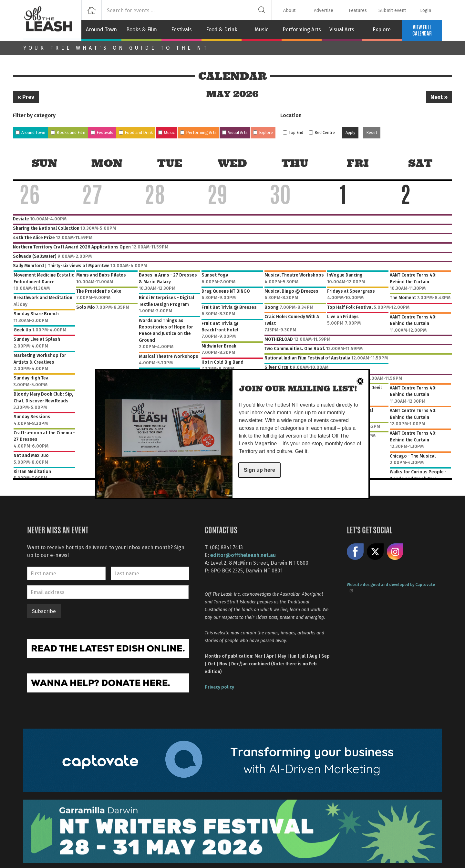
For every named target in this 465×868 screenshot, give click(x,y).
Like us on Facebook (355, 552)
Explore (382, 29)
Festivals (181, 29)
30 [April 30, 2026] (280, 197)
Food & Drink (222, 29)
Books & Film (142, 29)
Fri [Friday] (358, 163)
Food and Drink (139, 132)
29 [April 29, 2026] (217, 197)
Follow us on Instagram (395, 552)
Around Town (101, 29)
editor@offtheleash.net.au (243, 555)
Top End (296, 132)
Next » (439, 97)
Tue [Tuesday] (170, 163)
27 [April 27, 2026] (92, 197)
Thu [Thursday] (295, 163)
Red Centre (325, 132)
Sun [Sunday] (44, 163)
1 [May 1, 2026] (343, 197)
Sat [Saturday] (420, 163)
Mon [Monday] (107, 163)
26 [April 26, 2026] (29, 197)
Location (291, 115)
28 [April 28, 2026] (155, 197)
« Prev (26, 97)
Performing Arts (302, 29)
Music (262, 29)
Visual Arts (342, 29)
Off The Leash (52, 20)
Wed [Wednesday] (232, 163)
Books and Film (71, 132)
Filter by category (34, 115)
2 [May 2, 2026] (406, 197)
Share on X (375, 552)
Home (92, 10)
